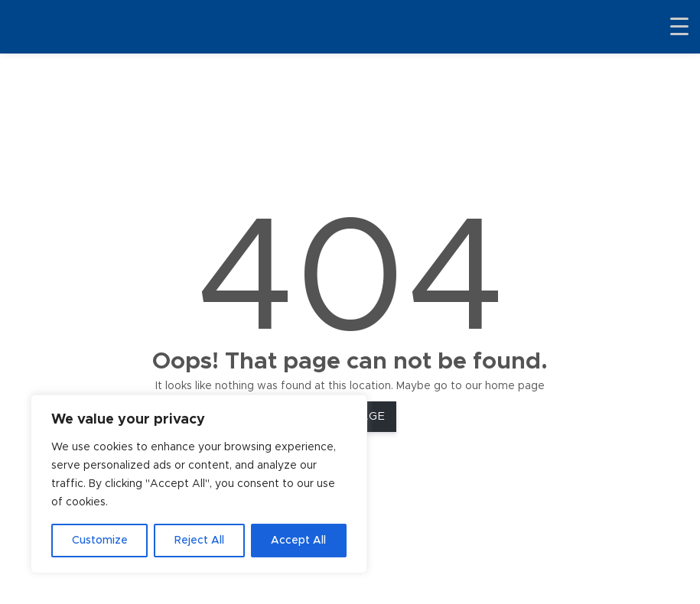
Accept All (298, 541)
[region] (199, 484)
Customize (100, 541)
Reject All (199, 541)
